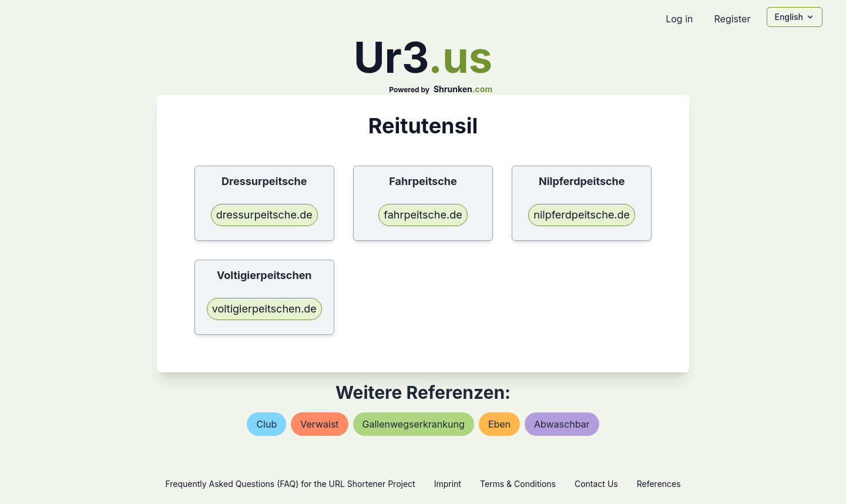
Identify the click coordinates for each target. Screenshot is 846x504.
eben (499, 424)
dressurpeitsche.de (264, 215)
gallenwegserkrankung (414, 424)
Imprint (448, 484)
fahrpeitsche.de (423, 215)
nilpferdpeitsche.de (582, 215)
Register (732, 19)
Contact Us (596, 484)
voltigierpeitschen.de (264, 309)
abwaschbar (562, 424)
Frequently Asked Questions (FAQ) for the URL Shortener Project (290, 484)
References (659, 484)
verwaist (319, 424)
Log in (679, 19)
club (266, 424)
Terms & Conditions (518, 484)
